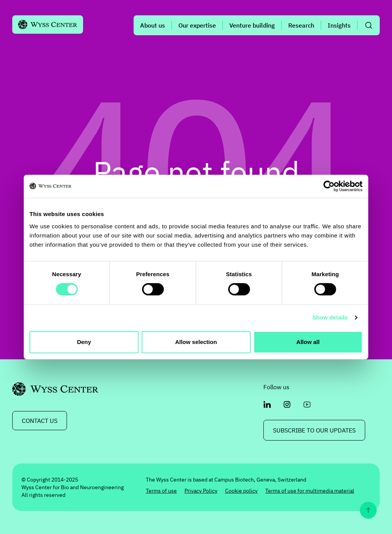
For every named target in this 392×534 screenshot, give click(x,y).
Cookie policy (241, 491)
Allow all (308, 342)
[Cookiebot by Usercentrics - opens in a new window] (329, 186)
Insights (339, 25)
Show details (330, 317)
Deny (84, 342)
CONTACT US (40, 421)
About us (153, 25)
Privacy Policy (201, 491)
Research (301, 25)
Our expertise (197, 25)
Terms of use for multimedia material (310, 491)
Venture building (252, 25)
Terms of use (161, 491)
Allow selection (196, 342)
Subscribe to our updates (314, 430)
